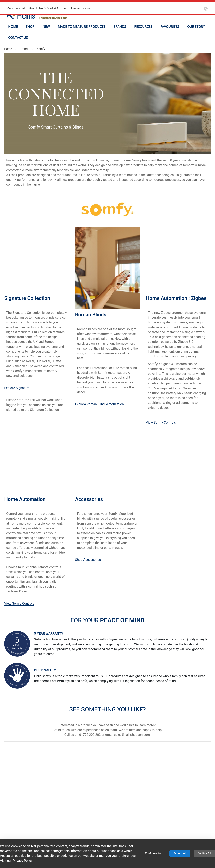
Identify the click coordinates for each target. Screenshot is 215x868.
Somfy (41, 49)
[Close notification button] (206, 8)
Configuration (154, 853)
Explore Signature (17, 404)
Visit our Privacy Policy (16, 861)
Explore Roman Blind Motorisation (99, 404)
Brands (24, 49)
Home (8, 49)
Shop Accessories (88, 592)
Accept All (180, 853)
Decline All (204, 853)
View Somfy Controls (161, 439)
